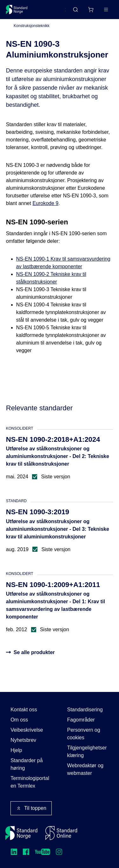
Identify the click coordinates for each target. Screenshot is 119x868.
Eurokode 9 (45, 203)
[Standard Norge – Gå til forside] (17, 10)
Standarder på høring (26, 764)
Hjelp (16, 750)
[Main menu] (106, 10)
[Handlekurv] (91, 10)
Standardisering (85, 710)
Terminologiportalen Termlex (30, 782)
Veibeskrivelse (27, 730)
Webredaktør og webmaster (85, 769)
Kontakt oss (24, 710)
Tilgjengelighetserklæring (87, 752)
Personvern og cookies (84, 734)
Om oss (19, 720)
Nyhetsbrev (23, 740)
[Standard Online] (61, 833)
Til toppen (31, 808)
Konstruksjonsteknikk (32, 26)
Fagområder (81, 720)
